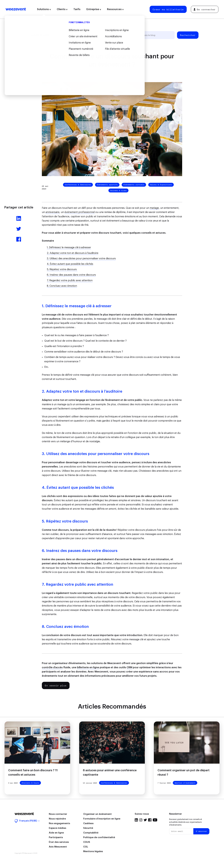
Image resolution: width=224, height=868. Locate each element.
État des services (59, 842)
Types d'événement (95, 35)
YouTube (155, 820)
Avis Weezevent (58, 847)
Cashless (88, 823)
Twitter (145, 820)
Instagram (141, 820)
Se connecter (205, 9)
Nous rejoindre (57, 819)
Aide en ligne (56, 833)
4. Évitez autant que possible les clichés (70, 264)
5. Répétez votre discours (62, 269)
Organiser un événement (97, 814)
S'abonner (201, 831)
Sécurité (88, 828)
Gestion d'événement (67, 35)
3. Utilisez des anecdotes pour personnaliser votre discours (81, 259)
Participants (56, 837)
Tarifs (77, 9)
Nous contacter (58, 814)
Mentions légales (93, 851)
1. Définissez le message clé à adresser (69, 247)
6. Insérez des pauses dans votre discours (71, 275)
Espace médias (57, 828)
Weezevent (16, 9)
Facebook (150, 820)
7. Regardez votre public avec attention (70, 280)
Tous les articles (39, 35)
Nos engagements (59, 823)
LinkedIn (136, 820)
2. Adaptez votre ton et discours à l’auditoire (73, 253)
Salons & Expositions (161, 185)
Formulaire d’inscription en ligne (102, 819)
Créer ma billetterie (168, 9)
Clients (62, 9)
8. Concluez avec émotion (62, 286)
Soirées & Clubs (118, 191)
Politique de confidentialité (99, 837)
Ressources (115, 9)
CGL (86, 847)
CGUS (87, 842)
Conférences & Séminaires (78, 185)
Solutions (44, 9)
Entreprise (94, 9)
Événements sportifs (107, 185)
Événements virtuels (134, 185)
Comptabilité (91, 833)
